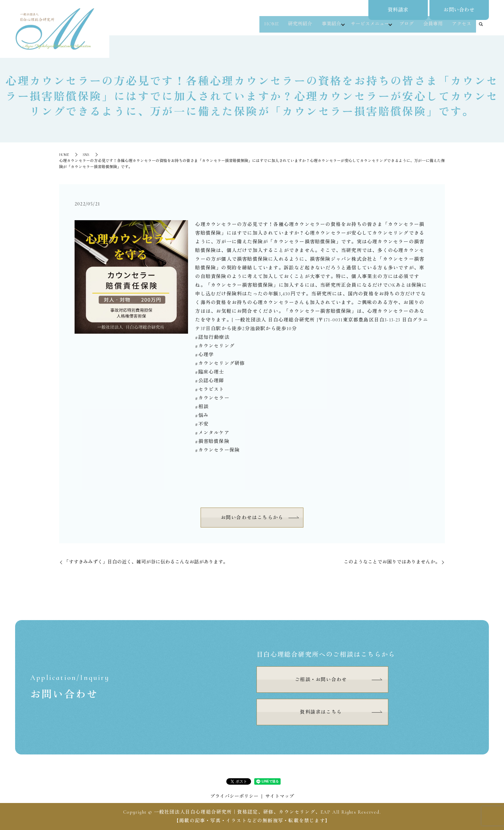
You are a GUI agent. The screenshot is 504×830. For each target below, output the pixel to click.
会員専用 (434, 27)
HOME (272, 27)
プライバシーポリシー (234, 796)
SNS (86, 155)
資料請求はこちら (321, 712)
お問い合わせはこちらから (252, 518)
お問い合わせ (459, 10)
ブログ (409, 27)
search (481, 27)
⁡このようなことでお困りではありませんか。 (392, 562)
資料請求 (398, 10)
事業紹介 (330, 27)
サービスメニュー (371, 27)
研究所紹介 (300, 27)
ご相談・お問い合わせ (321, 680)
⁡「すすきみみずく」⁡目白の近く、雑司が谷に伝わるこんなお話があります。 (146, 562)
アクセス (462, 27)
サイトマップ (280, 796)
